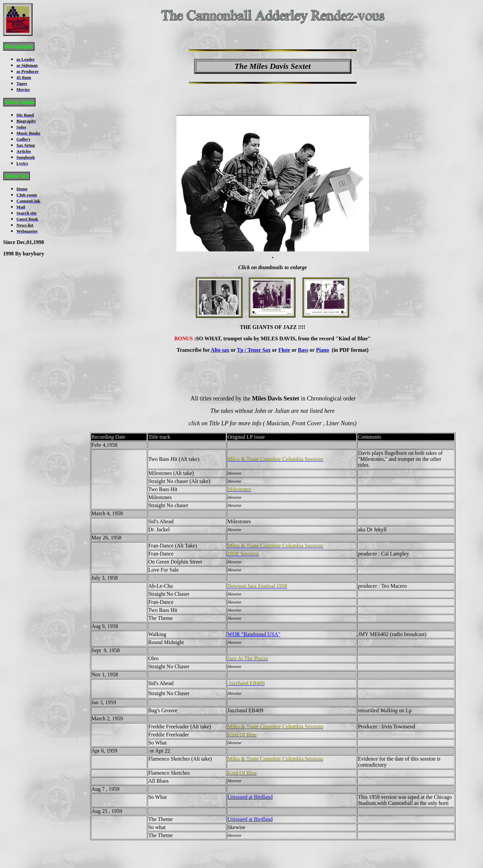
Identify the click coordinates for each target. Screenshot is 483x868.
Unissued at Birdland (250, 797)
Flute (284, 350)
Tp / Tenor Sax (254, 350)
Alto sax (220, 350)
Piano (323, 350)
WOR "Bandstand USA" (254, 634)
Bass (303, 350)
